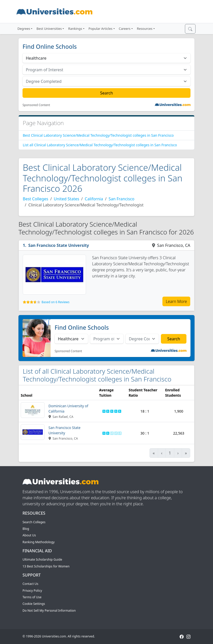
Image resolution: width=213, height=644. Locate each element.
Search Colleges (34, 522)
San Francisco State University (59, 245)
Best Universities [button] (49, 29)
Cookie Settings (34, 604)
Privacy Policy (32, 591)
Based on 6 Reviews (55, 302)
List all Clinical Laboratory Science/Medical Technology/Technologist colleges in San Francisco (100, 145)
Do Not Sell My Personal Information (49, 611)
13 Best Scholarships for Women (46, 566)
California (94, 199)
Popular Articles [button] (101, 29)
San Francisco (121, 199)
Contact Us (30, 584)
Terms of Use (32, 597)
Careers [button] (125, 29)
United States (67, 199)
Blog (26, 529)
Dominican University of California (68, 409)
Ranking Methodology (39, 542)
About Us (29, 535)
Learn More (176, 301)
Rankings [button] (75, 29)
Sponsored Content (36, 105)
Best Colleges (36, 199)
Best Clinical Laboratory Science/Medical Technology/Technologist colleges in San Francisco (98, 135)
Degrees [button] (24, 29)
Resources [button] (145, 29)
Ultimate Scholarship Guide (42, 559)
